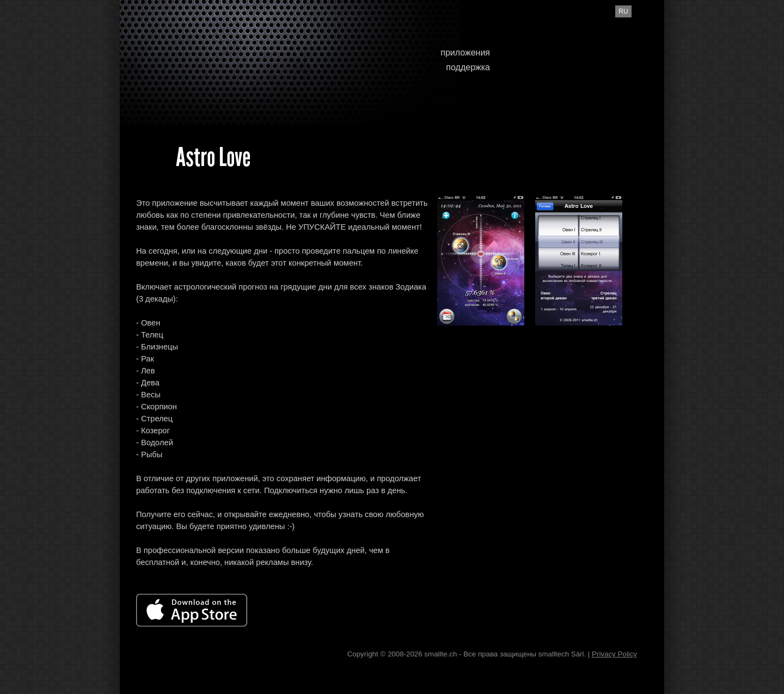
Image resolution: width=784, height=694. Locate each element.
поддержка (468, 67)
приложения (465, 53)
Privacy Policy (614, 654)
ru (623, 11)
